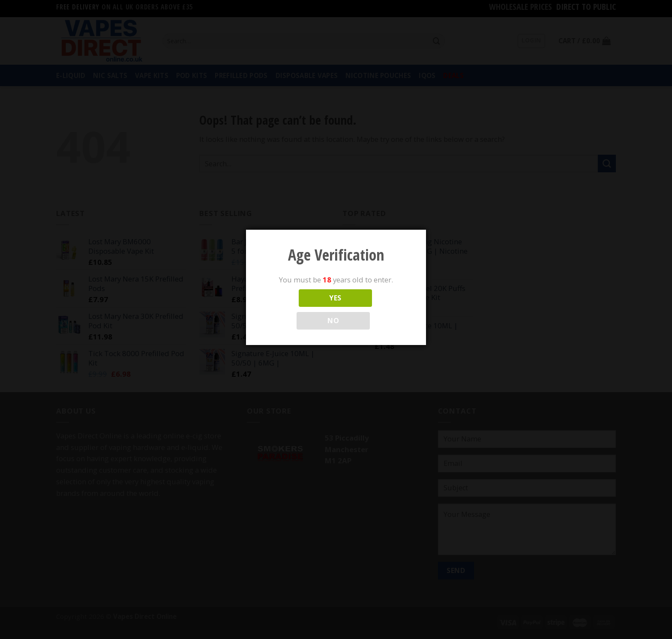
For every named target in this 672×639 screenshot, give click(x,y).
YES (335, 298)
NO (333, 321)
